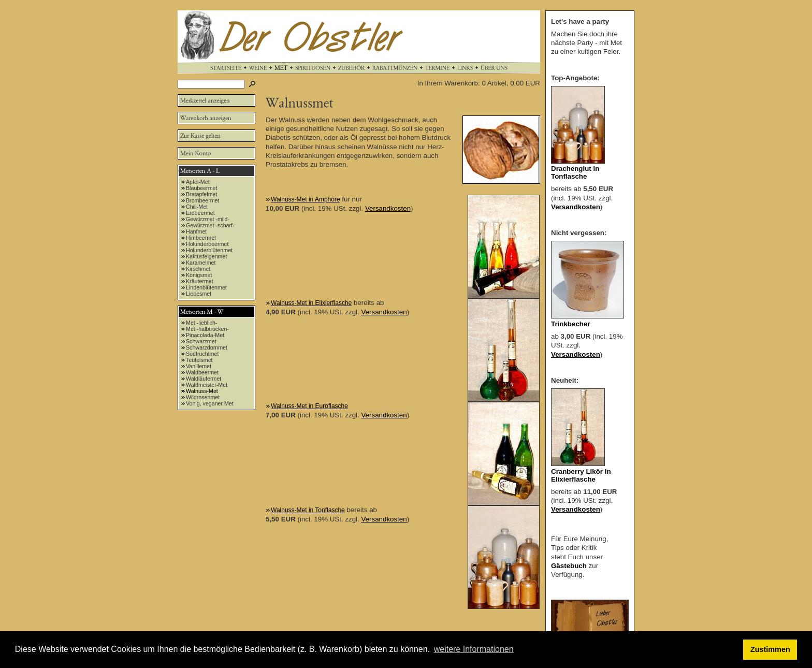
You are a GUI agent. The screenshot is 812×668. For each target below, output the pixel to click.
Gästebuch (569, 566)
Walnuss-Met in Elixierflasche (311, 303)
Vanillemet (199, 366)
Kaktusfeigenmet (206, 256)
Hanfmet (196, 231)
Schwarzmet (201, 341)
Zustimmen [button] (770, 649)
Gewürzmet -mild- (208, 219)
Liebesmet (199, 294)
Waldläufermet (204, 379)
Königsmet (199, 275)
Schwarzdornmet (207, 347)
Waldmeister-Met (207, 385)
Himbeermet (201, 238)
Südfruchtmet (202, 354)
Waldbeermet (202, 372)
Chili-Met (197, 207)
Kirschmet (198, 269)
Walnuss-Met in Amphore (306, 199)
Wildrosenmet (203, 397)
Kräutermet (200, 281)
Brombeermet (203, 200)
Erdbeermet (200, 213)
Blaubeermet (201, 188)
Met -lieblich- (201, 323)
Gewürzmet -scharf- (210, 225)
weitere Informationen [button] (474, 649)
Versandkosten (388, 208)
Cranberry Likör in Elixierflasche (581, 475)
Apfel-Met (198, 182)
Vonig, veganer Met (210, 403)
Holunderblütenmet (209, 250)
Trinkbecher (571, 324)
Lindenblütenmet (206, 287)
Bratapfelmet (201, 194)
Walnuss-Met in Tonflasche (308, 510)
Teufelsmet (199, 360)
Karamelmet (201, 263)
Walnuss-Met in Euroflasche (309, 406)
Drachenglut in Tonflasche (575, 172)
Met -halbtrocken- (207, 329)
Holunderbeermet (207, 244)
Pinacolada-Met (205, 335)
